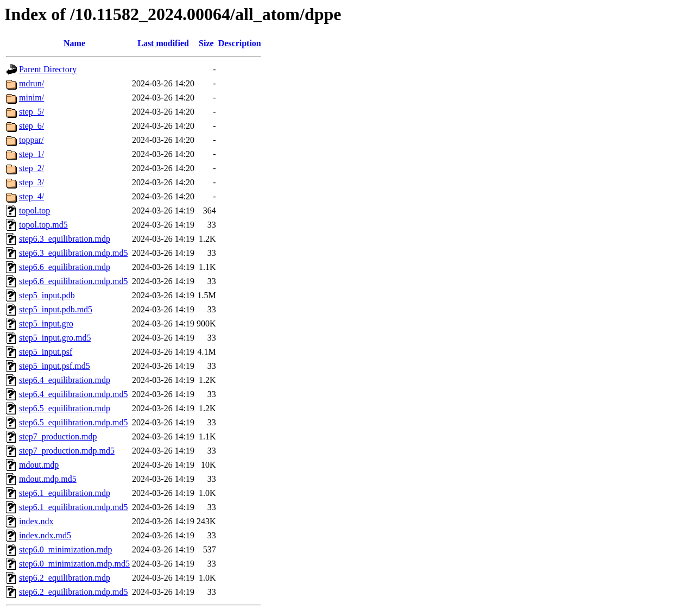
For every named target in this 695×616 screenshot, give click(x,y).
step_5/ (31, 112)
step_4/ (31, 196)
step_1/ (31, 154)
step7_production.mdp (58, 436)
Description (240, 43)
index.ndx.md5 (45, 535)
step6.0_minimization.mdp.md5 (74, 564)
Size (206, 43)
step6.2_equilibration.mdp (65, 578)
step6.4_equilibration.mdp (65, 380)
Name (74, 43)
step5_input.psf (46, 352)
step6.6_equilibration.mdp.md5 (73, 281)
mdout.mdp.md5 (48, 479)
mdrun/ (31, 83)
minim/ (31, 98)
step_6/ (31, 126)
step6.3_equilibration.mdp (65, 239)
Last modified (163, 43)
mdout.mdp (39, 465)
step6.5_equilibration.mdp (65, 408)
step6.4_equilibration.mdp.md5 (73, 394)
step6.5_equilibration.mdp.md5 (73, 422)
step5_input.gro (46, 323)
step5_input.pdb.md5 (56, 309)
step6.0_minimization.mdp (66, 549)
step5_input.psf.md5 (55, 366)
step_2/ (31, 168)
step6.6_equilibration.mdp (65, 267)
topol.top (34, 210)
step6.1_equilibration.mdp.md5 (73, 507)
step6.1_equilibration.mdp (65, 493)
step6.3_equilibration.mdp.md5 (73, 253)
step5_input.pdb (47, 295)
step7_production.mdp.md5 (67, 451)
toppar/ (31, 140)
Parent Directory (48, 69)
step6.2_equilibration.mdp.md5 (73, 592)
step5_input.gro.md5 (55, 338)
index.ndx (36, 521)
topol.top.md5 (43, 225)
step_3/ (31, 182)
